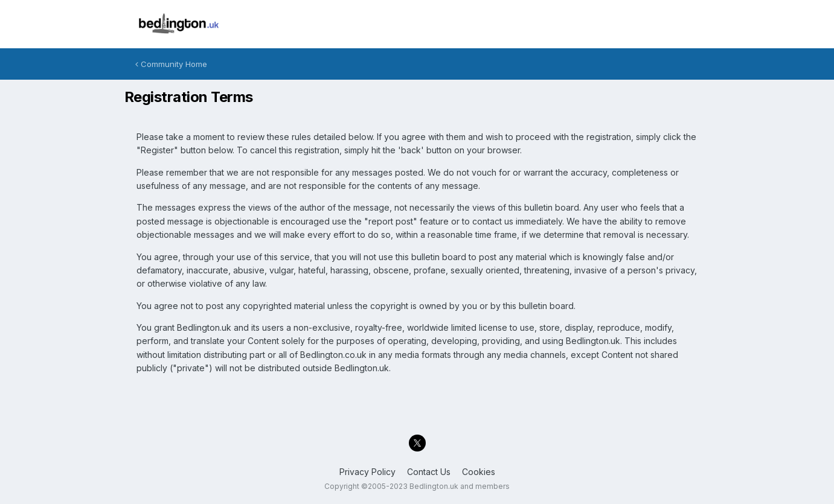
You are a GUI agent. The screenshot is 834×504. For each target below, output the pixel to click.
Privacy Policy (367, 472)
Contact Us (429, 472)
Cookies (479, 472)
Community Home (171, 64)
